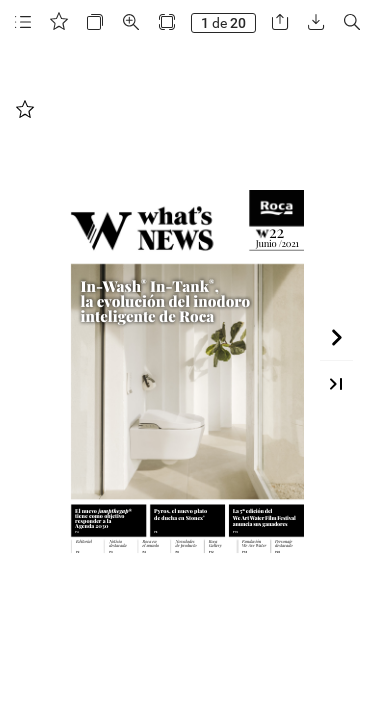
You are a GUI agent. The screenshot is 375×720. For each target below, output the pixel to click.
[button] (23, 22)
